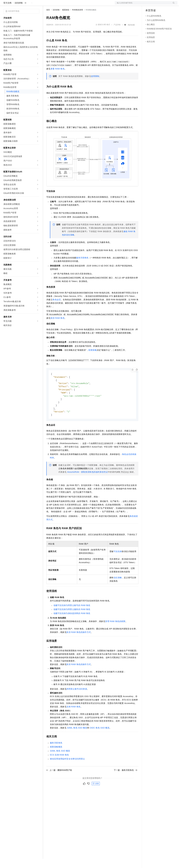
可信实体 (118, 563)
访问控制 (19, 12)
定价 (62, 5)
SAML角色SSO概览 (77, 739)
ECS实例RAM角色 (59, 766)
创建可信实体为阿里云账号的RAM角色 (72, 616)
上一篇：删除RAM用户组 (59, 781)
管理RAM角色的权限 (115, 632)
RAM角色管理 (77, 19)
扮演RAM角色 (58, 327)
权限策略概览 (56, 758)
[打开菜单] (5, 5)
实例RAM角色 (73, 718)
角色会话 (57, 309)
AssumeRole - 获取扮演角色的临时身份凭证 (88, 483)
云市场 (70, 5)
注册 (162, 5)
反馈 (96, 795)
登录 (173, 5)
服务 (84, 5)
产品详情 (117, 34)
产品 (37, 5)
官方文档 (7, 12)
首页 (48, 19)
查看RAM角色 (58, 78)
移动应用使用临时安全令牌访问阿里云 (67, 770)
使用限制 (95, 85)
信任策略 (118, 589)
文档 (143, 5)
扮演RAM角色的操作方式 (79, 643)
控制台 (155, 5)
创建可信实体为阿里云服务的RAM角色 (72, 620)
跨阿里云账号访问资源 (77, 700)
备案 (149, 5)
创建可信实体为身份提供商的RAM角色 (72, 624)
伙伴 (78, 5)
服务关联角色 (82, 267)
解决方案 (46, 5)
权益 (55, 5)
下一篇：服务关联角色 (125, 781)
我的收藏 (131, 34)
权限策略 (93, 359)
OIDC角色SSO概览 (100, 739)
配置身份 (66, 19)
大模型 (29, 5)
